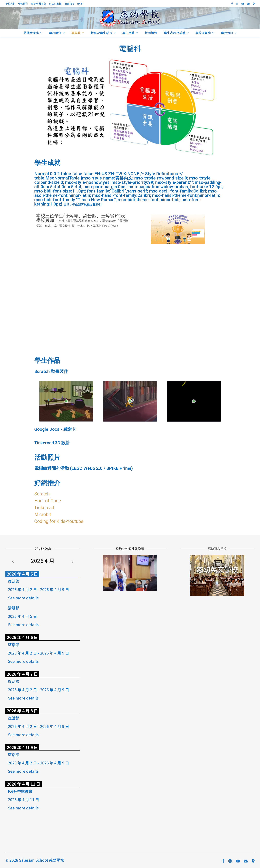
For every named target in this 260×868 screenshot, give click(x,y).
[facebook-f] (232, 4)
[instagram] (237, 4)
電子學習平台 (39, 4)
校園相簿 (69, 4)
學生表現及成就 (175, 33)
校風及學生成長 (102, 33)
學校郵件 (23, 4)
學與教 (76, 33)
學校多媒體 (203, 33)
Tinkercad (44, 508)
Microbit (43, 515)
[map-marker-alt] (254, 4)
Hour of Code (48, 501)
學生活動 (129, 33)
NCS (80, 4)
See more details (23, 598)
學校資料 (10, 4)
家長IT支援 (55, 4)
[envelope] (249, 4)
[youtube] (243, 4)
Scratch (42, 494)
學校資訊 (227, 33)
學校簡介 (55, 33)
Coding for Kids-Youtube (59, 521)
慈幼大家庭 (31, 33)
